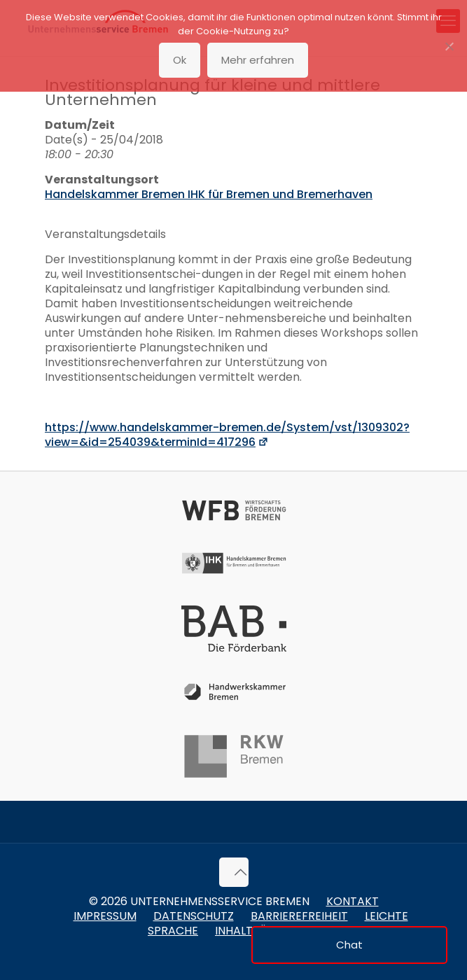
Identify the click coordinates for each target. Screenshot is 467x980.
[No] (449, 46)
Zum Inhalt (73, 8)
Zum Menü (23, 8)
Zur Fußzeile (126, 8)
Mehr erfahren (258, 60)
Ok (180, 60)
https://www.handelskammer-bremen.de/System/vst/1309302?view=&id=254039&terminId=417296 (227, 435)
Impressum (105, 916)
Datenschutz (194, 916)
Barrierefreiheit (299, 916)
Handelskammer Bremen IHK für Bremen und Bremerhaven (209, 194)
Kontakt (353, 901)
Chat (349, 945)
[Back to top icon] (234, 872)
